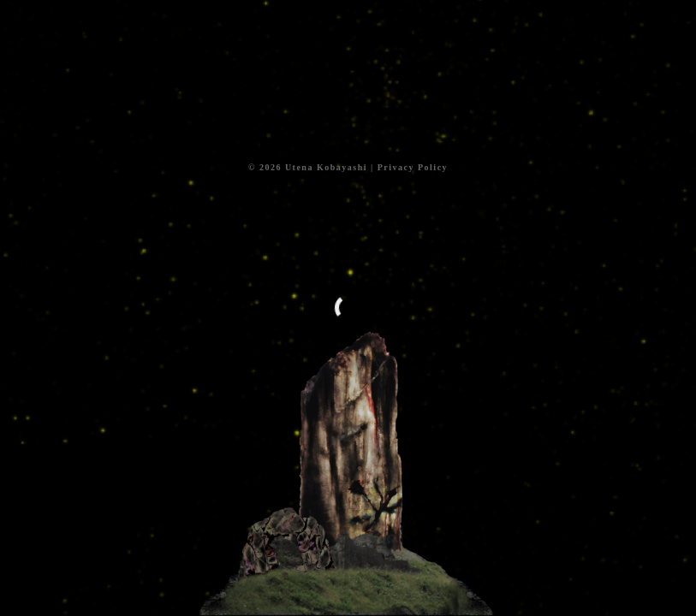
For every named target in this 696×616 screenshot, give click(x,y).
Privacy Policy (413, 167)
